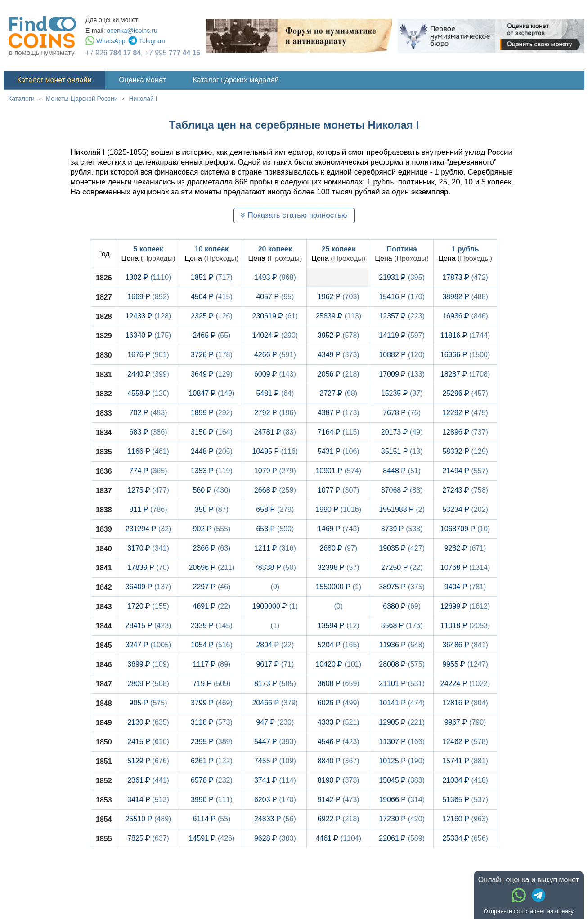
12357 (402, 316)
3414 (148, 800)
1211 (275, 548)
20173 (402, 432)
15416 (402, 297)
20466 (275, 703)
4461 (338, 838)
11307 (402, 742)
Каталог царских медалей (236, 80)
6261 (212, 761)
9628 (275, 838)
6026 (339, 703)
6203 (275, 800)
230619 (275, 316)
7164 (339, 432)
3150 (212, 432)
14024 (275, 335)
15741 (465, 761)
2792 (275, 413)
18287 (465, 374)
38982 (465, 297)
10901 (338, 471)
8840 (339, 761)
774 (148, 471)
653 (275, 529)
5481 (275, 393)
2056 (339, 374)
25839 (338, 316)
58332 (465, 451)
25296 (465, 393)
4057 (275, 297)
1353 (212, 471)
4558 (148, 393)
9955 (465, 664)
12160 (465, 819)
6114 (211, 819)
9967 (465, 722)
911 (148, 509)
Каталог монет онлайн (54, 80)
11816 (465, 335)
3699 (148, 664)
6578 (212, 780)
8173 (275, 684)
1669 (148, 297)
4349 (339, 355)
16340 (148, 335)
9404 (465, 587)
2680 (338, 548)
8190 (339, 780)
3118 (212, 722)
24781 (275, 432)
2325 (212, 316)
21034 (465, 780)
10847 (212, 393)
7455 (275, 761)
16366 (465, 355)
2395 (212, 742)
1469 (339, 529)
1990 (338, 509)
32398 (339, 567)
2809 (148, 684)
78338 (275, 567)
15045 (402, 780)
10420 (338, 664)
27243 (465, 490)
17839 (148, 567)
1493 (275, 277)
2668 (275, 490)
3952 (339, 335)
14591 (212, 838)
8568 (402, 625)
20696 (212, 567)
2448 (212, 451)
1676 (148, 355)
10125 (402, 761)
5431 (339, 451)
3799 (212, 703)
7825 (148, 838)
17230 (402, 819)
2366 (211, 548)
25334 (465, 838)
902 (211, 529)
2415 (148, 742)
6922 (339, 819)
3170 (148, 548)
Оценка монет (142, 80)
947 (275, 722)
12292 (465, 413)
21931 (402, 277)
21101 (402, 684)
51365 (465, 800)
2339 (212, 625)
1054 (212, 645)
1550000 (338, 587)
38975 (402, 587)
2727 (338, 393)
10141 (402, 703)
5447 (275, 742)
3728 (212, 355)
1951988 (402, 509)
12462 (465, 742)
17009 (402, 374)
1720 (148, 606)
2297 (211, 587)
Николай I (143, 99)
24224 (465, 684)
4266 (275, 355)
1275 (148, 490)
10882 (402, 355)
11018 (465, 625)
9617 (275, 664)
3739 (402, 529)
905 (148, 703)
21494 (465, 471)
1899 (212, 413)
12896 (465, 432)
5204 (339, 645)
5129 (148, 761)
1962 (339, 297)
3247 (148, 645)
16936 (465, 316)
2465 (211, 335)
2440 (148, 374)
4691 (211, 606)
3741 (275, 780)
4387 (339, 413)
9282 (465, 548)
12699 (465, 606)
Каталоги (21, 99)
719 (211, 684)
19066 (402, 800)
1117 (211, 664)
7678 (402, 413)
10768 (465, 567)
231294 (148, 529)
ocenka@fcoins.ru (132, 31)
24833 (275, 819)
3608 (339, 684)
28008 (402, 664)
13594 (339, 625)
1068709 (465, 529)
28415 (148, 625)
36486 (465, 645)
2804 (275, 645)
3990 (212, 800)
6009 (275, 374)
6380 (402, 606)
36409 (148, 587)
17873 (465, 277)
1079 (275, 471)
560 (211, 490)
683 (148, 432)
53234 (465, 509)
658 (275, 509)
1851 (212, 277)
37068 (402, 490)
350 (212, 509)
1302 (148, 277)
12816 (465, 703)
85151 (402, 451)
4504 (212, 297)
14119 (402, 335)
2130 (148, 722)
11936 (402, 645)
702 (148, 413)
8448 (402, 471)
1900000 (275, 606)
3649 (212, 374)
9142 (339, 800)
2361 (148, 780)
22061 (402, 838)
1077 (339, 490)
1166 (148, 451)
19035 (402, 548)
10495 (275, 451)
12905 (402, 722)
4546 (339, 742)
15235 (402, 393)
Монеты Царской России (82, 99)
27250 (402, 567)
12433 (148, 316)
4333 (339, 722)
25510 (148, 819)
